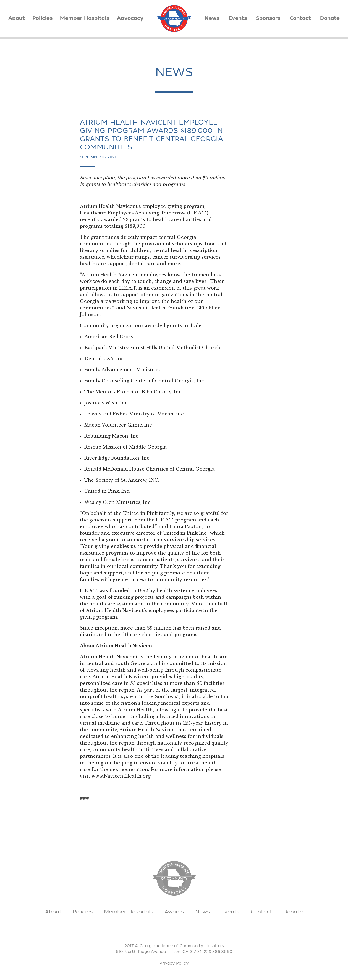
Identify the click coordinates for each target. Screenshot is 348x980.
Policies (42, 18)
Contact (300, 18)
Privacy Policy (174, 963)
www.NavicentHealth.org (121, 776)
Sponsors (268, 18)
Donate (330, 18)
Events (238, 18)
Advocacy (130, 18)
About (17, 18)
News (212, 18)
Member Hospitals (85, 18)
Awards (174, 912)
